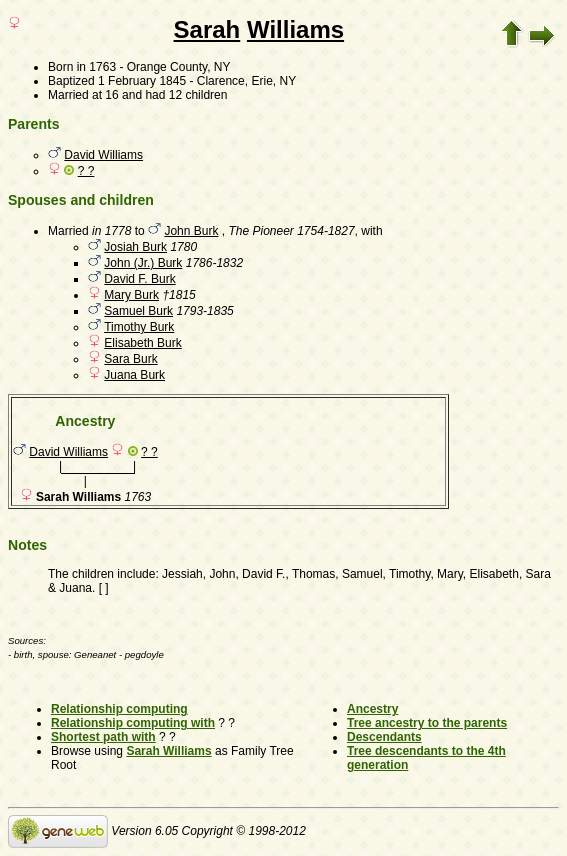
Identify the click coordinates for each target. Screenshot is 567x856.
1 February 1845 (142, 81)
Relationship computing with (133, 723)
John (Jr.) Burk (143, 263)
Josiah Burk (135, 247)
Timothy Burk (139, 327)
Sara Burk (130, 359)
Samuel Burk (138, 311)
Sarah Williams (168, 751)
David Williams (103, 155)
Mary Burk (131, 295)
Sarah (207, 29)
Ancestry (372, 709)
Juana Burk (134, 375)
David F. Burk (139, 279)
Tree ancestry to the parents (427, 723)
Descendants (384, 737)
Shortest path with (103, 737)
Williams (295, 29)
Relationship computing (119, 709)
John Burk (191, 231)
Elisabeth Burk (142, 343)
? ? (86, 171)
